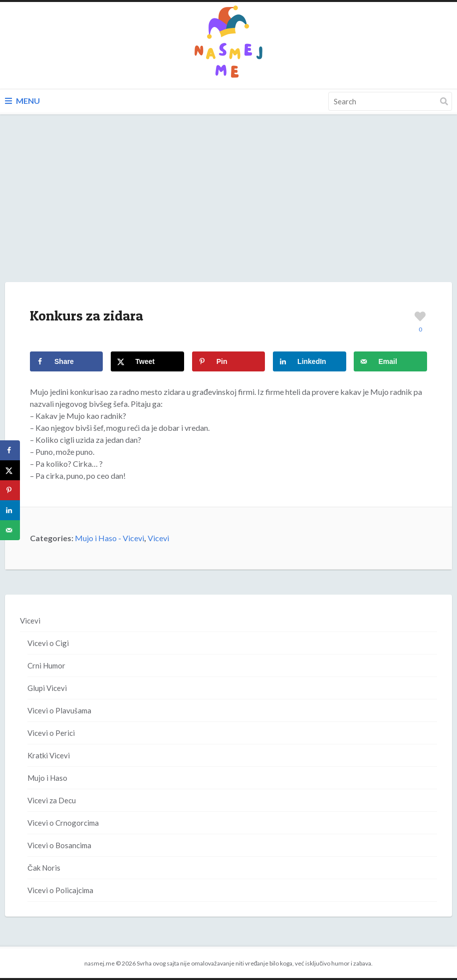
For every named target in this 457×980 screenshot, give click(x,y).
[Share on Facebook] (66, 361)
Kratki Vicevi (49, 755)
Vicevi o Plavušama (59, 710)
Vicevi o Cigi (48, 643)
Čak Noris (44, 868)
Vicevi (158, 538)
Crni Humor (46, 665)
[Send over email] (390, 361)
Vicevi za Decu (52, 800)
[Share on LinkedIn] (309, 361)
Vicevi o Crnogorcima (63, 823)
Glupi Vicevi (47, 688)
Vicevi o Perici (51, 733)
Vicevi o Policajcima (60, 890)
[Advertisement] (228, 208)
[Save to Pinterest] (228, 361)
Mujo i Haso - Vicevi (110, 538)
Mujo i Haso (47, 778)
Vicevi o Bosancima (59, 845)
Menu (22, 101)
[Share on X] (147, 361)
